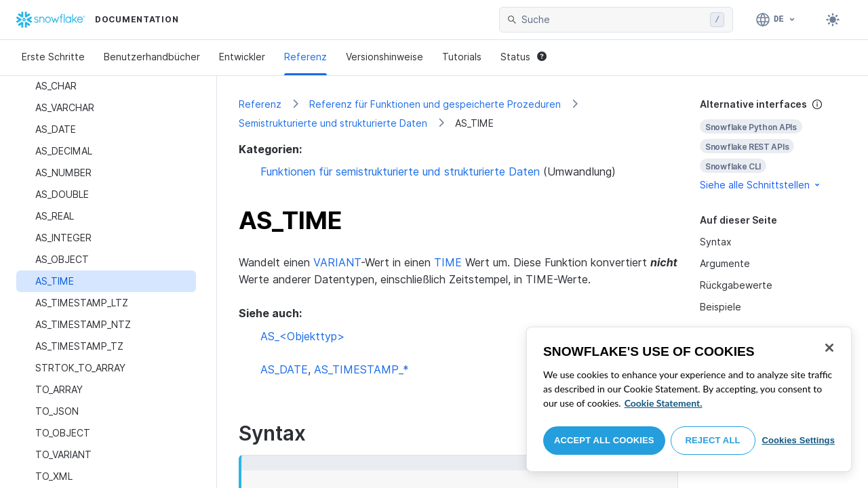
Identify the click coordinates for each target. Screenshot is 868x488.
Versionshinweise (384, 57)
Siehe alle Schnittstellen (761, 185)
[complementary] (773, 145)
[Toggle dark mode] (833, 20)
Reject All (713, 440)
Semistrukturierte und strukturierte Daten (333, 123)
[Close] (829, 348)
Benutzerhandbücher (152, 57)
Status (524, 57)
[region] (689, 399)
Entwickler (242, 57)
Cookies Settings (798, 440)
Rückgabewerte (736, 285)
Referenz (305, 57)
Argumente (725, 263)
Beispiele (721, 307)
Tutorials (462, 57)
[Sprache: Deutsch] (776, 20)
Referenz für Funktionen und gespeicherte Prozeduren (435, 104)
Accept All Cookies (604, 440)
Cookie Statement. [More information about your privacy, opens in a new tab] (664, 403)
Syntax (716, 242)
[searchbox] (613, 20)
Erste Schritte (53, 57)
